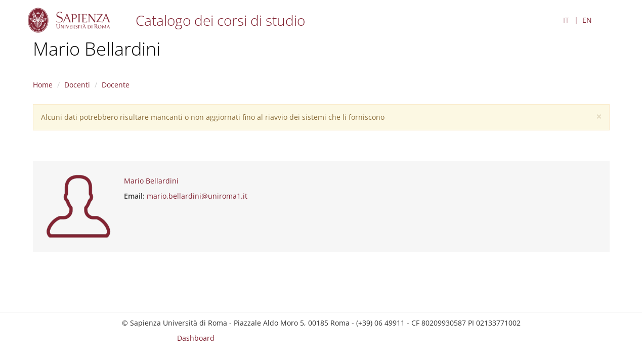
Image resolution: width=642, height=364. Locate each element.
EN (587, 20)
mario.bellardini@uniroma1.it (197, 196)
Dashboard (196, 338)
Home (43, 85)
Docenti (77, 85)
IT (566, 20)
